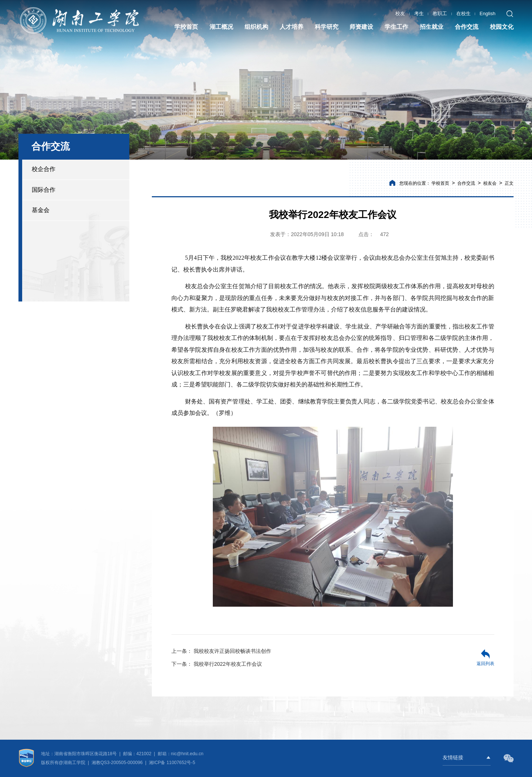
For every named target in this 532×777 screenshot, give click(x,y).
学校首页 (440, 183)
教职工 (440, 13)
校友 (400, 13)
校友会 (490, 183)
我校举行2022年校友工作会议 (217, 664)
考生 (419, 13)
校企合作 (44, 169)
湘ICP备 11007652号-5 (172, 763)
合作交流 (466, 183)
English (487, 13)
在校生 (463, 13)
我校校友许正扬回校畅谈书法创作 (221, 651)
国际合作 (44, 190)
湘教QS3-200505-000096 (118, 763)
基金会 (41, 210)
